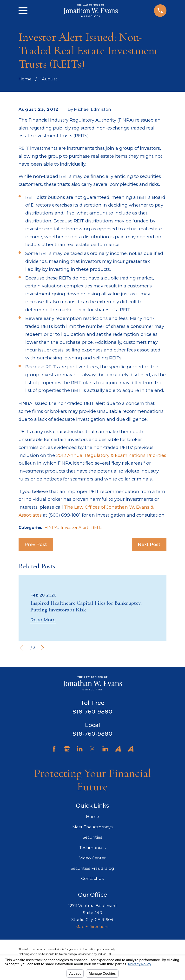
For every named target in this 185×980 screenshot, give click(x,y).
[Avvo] (118, 749)
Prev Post (36, 544)
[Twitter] (92, 749)
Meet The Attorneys (92, 827)
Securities (92, 837)
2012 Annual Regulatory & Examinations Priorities (111, 455)
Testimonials (92, 848)
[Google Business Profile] (67, 749)
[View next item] (42, 648)
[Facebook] (54, 749)
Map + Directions (92, 927)
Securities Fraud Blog (92, 868)
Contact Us (92, 878)
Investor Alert (75, 527)
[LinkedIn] (80, 749)
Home (92, 817)
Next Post (149, 544)
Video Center (92, 858)
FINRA (51, 527)
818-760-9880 (92, 712)
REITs (97, 527)
